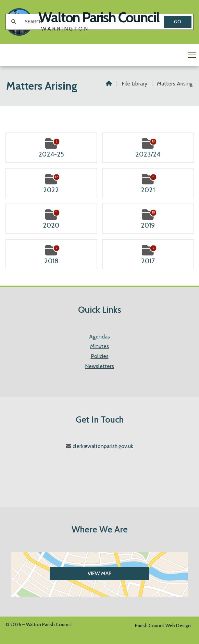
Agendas (99, 337)
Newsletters (99, 366)
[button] (99, 55)
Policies (100, 356)
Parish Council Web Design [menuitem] (163, 625)
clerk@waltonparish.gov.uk (103, 446)
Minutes (99, 346)
